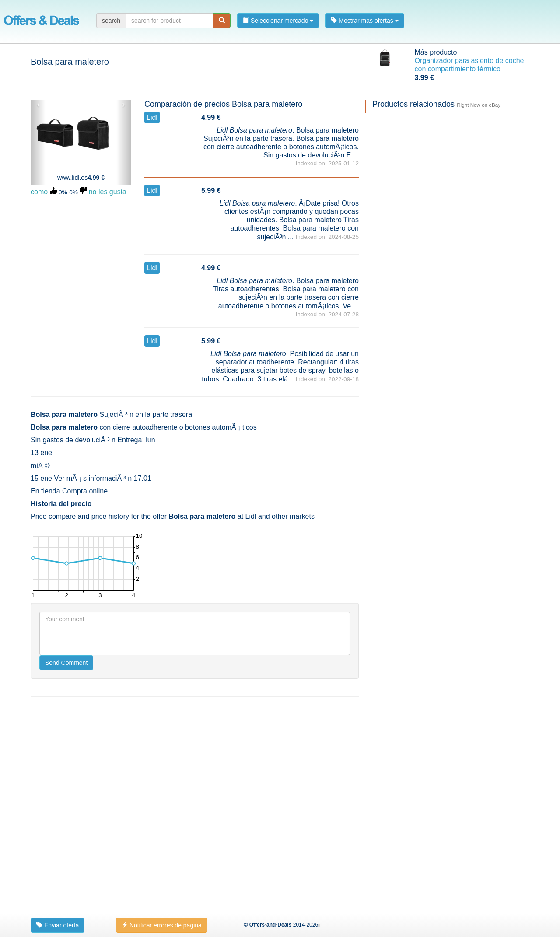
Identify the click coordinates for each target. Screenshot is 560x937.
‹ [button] (38, 105)
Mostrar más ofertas (364, 21)
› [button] (124, 105)
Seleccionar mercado (278, 21)
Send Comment (66, 859)
